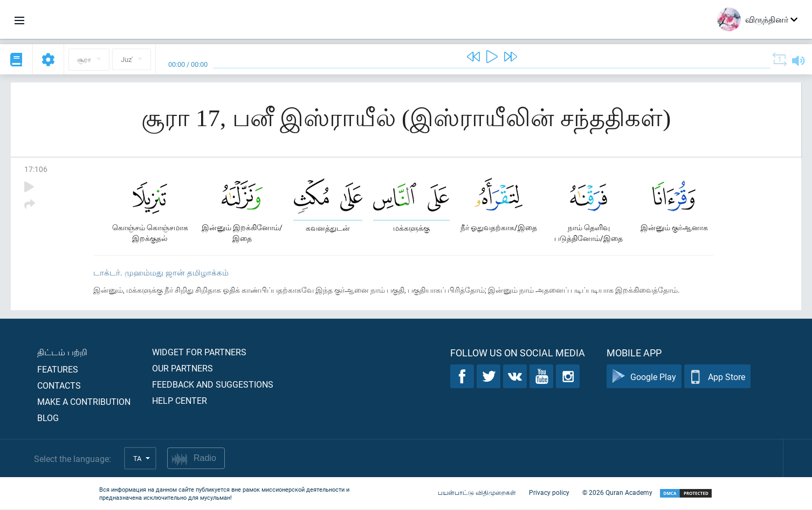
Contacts (59, 386)
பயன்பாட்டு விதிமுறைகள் (477, 493)
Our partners (183, 368)
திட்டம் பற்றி (62, 352)
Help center (180, 401)
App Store (717, 377)
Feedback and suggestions (213, 385)
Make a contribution (84, 402)
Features (58, 370)
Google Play (644, 377)
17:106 (36, 169)
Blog (48, 418)
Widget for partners (199, 352)
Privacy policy (549, 493)
